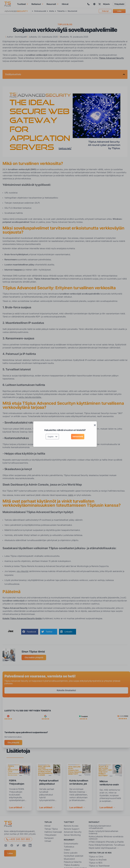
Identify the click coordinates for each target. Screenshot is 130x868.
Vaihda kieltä (78, 436)
